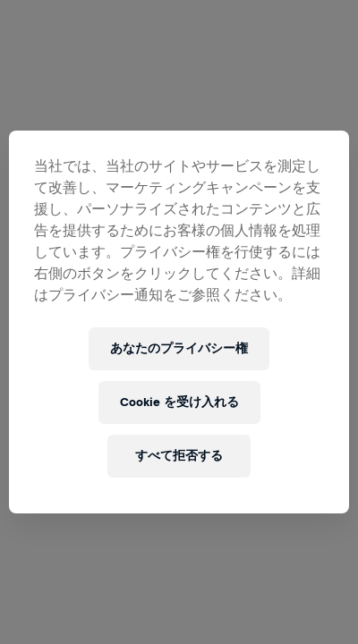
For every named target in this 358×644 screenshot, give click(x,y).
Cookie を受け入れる (179, 402)
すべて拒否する (179, 456)
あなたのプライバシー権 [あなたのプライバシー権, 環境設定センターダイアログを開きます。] (179, 348)
